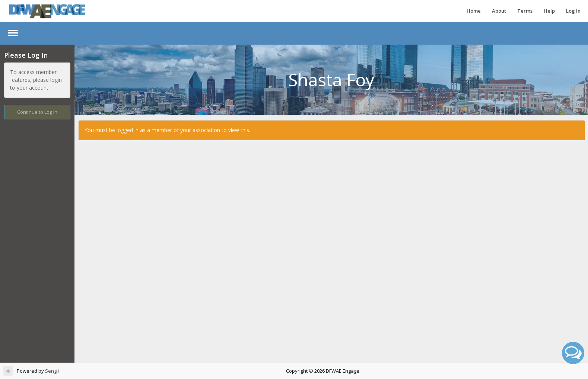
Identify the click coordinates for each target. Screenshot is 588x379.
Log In (573, 11)
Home (474, 11)
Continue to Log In (37, 112)
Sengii (52, 371)
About (499, 11)
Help (549, 11)
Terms (525, 11)
